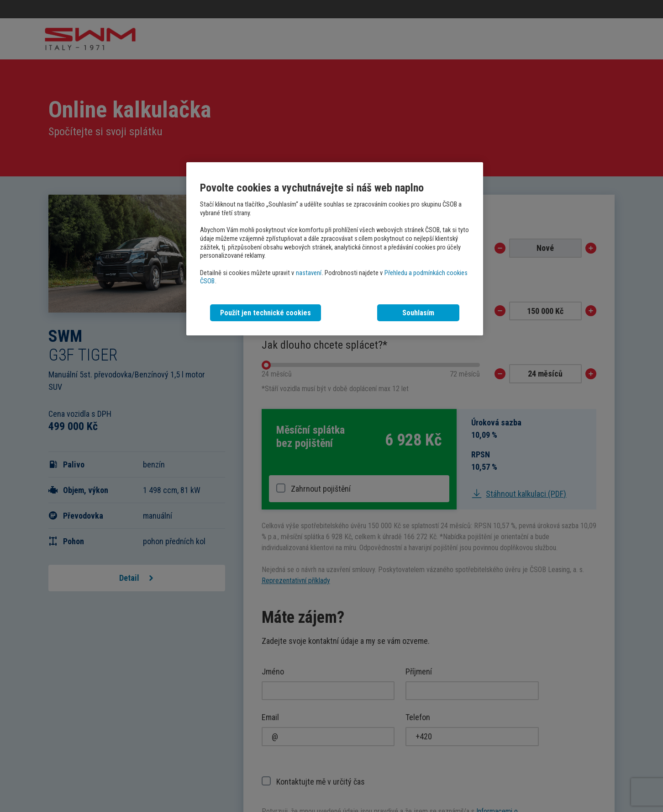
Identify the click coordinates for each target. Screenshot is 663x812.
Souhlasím (418, 313)
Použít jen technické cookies (266, 313)
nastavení (309, 273)
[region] (335, 249)
